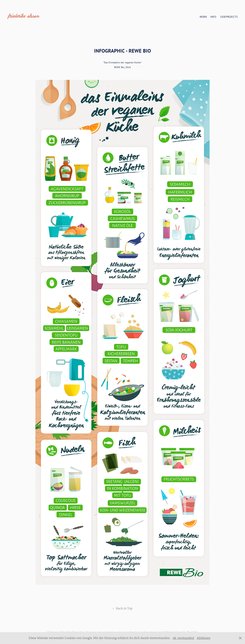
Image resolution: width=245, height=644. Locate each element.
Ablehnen (203, 638)
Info (213, 17)
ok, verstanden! (183, 638)
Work (203, 17)
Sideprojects (229, 17)
